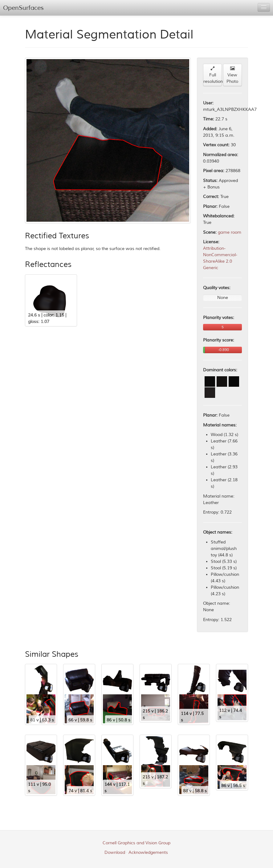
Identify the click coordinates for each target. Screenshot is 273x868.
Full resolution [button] (213, 75)
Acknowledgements (148, 852)
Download (115, 852)
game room (230, 232)
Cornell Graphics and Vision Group (136, 843)
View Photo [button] (232, 75)
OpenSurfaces (23, 8)
